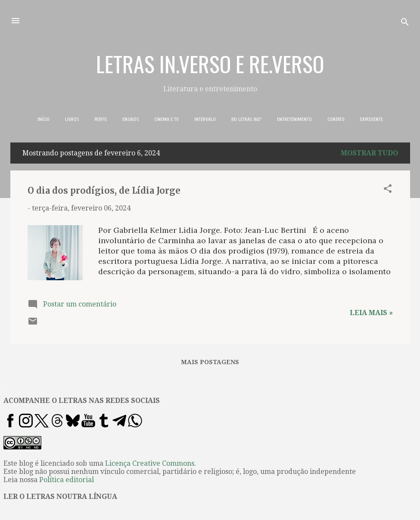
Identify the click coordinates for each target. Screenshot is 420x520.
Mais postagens (210, 362)
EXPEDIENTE (372, 119)
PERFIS (101, 119)
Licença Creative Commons (150, 463)
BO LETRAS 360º (246, 119)
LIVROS (72, 119)
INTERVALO (205, 119)
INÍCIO (44, 119)
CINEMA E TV (166, 119)
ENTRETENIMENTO (294, 119)
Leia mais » (371, 313)
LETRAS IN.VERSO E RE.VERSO (210, 63)
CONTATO (336, 119)
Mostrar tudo (369, 153)
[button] (388, 190)
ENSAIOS (131, 119)
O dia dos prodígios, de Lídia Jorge (104, 190)
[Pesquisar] (405, 23)
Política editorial (67, 480)
